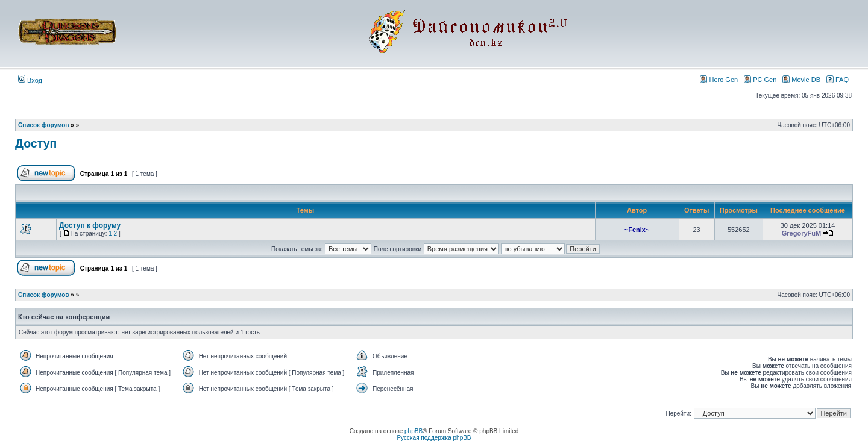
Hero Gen (719, 79)
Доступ (36, 143)
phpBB (414, 431)
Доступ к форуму (90, 225)
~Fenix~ (637, 230)
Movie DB (801, 79)
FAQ (838, 79)
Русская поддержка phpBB (434, 438)
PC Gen (760, 79)
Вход (30, 80)
